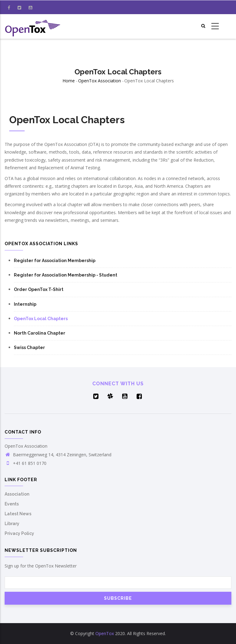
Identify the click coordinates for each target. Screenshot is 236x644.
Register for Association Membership (55, 261)
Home (69, 81)
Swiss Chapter (29, 348)
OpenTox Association (100, 81)
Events (12, 504)
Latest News (18, 514)
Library (12, 524)
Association (17, 494)
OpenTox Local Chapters (41, 319)
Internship (25, 304)
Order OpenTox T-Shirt (39, 289)
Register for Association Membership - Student (66, 275)
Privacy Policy (19, 533)
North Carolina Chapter (40, 333)
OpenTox (105, 633)
